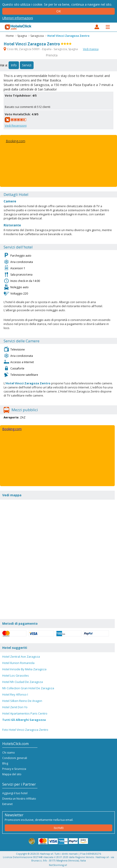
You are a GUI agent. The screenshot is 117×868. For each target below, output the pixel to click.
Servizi (27, 65)
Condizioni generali (15, 758)
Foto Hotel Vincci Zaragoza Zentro (25, 730)
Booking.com (16, 141)
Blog (5, 763)
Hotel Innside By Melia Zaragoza (24, 669)
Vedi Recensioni (16, 125)
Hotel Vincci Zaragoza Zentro (68, 36)
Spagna (22, 36)
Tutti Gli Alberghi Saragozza (24, 720)
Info (14, 65)
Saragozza (37, 36)
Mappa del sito (12, 774)
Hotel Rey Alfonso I (15, 694)
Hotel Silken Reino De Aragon (22, 701)
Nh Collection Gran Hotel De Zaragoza (28, 688)
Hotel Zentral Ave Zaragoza (21, 657)
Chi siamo (9, 753)
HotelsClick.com (18, 27)
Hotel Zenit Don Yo (15, 707)
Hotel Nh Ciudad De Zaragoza (23, 682)
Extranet (7, 804)
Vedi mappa (91, 49)
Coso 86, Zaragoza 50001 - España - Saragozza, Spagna (41, 49)
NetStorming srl (58, 865)
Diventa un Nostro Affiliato (19, 799)
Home (10, 36)
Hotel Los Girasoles (16, 675)
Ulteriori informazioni (18, 18)
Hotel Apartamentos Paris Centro (25, 713)
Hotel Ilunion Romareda (18, 663)
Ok (59, 11)
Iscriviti (59, 828)
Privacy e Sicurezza (14, 769)
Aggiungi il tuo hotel (15, 793)
